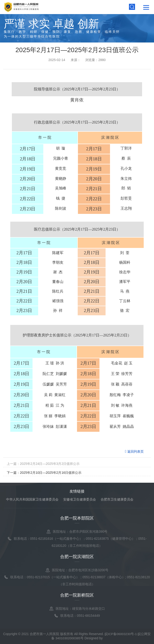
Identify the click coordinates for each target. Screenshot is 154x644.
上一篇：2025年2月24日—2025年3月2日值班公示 (43, 464)
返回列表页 (134, 451)
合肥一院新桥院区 (77, 595)
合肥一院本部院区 (77, 518)
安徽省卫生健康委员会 (80, 499)
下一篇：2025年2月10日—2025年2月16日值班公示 (44, 473)
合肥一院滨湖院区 (77, 557)
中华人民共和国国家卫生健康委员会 (32, 499)
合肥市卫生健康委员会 (117, 499)
